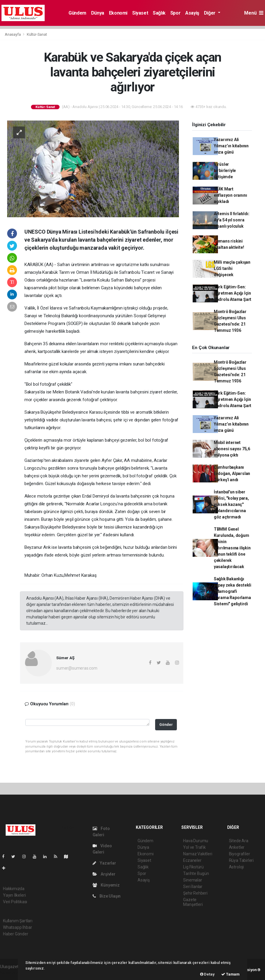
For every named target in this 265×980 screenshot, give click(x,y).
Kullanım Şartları (18, 921)
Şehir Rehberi (195, 893)
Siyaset (140, 13)
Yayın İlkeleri (14, 895)
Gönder (166, 725)
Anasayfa (13, 34)
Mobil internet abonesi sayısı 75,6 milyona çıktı (232, 449)
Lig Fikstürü (193, 867)
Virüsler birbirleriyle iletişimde (225, 171)
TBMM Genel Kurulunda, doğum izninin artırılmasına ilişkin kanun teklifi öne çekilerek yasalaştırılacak (232, 548)
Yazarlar (104, 863)
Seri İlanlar (193, 887)
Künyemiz (106, 885)
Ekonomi (118, 13)
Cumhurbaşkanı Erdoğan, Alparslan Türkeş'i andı (232, 473)
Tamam (230, 974)
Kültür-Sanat (37, 34)
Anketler (237, 847)
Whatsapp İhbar (17, 927)
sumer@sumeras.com (77, 668)
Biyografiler (240, 854)
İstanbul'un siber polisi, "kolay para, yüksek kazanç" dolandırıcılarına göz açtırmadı (231, 504)
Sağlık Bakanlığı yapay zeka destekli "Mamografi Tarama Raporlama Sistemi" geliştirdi (233, 591)
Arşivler (104, 874)
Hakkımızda (14, 889)
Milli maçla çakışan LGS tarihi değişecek (232, 268)
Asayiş (192, 13)
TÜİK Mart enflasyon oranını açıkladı (230, 195)
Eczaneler (192, 860)
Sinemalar (192, 880)
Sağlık (159, 13)
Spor (175, 13)
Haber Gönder (16, 934)
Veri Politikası (15, 902)
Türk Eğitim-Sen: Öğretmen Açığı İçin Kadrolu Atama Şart (233, 293)
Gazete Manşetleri (193, 902)
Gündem (77, 13)
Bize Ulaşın (107, 896)
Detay (207, 974)
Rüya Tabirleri (241, 860)
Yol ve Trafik (194, 847)
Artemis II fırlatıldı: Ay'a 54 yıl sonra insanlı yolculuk (232, 220)
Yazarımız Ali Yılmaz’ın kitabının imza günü (231, 146)
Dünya (98, 13)
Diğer (210, 13)
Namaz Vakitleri (198, 854)
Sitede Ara (239, 841)
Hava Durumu (196, 841)
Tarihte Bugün (196, 873)
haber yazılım (12, 973)
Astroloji (236, 867)
